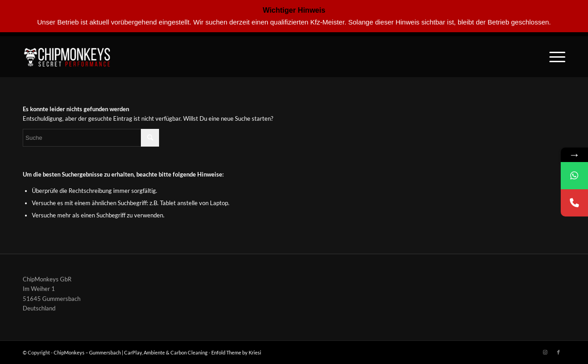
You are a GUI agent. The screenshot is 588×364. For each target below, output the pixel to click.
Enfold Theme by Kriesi (236, 352)
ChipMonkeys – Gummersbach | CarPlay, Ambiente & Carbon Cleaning (131, 352)
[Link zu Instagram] (545, 352)
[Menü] (554, 57)
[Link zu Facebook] (558, 352)
